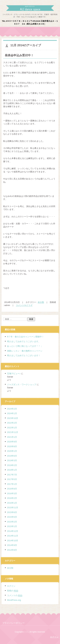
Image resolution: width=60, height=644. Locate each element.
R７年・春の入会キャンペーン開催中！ (25, 337)
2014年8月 (12, 550)
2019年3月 (12, 460)
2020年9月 (12, 442)
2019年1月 (12, 470)
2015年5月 (12, 517)
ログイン (11, 586)
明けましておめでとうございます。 (24, 341)
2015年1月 (12, 526)
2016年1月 (12, 503)
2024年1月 (12, 413)
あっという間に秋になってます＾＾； (25, 346)
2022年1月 (12, 428)
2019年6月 (12, 456)
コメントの (15, 596)
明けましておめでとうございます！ (24, 356)
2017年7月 (12, 475)
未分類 (41, 302)
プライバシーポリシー (13, 623)
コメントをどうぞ (24, 305)
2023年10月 (13, 418)
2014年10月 (13, 541)
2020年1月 (12, 451)
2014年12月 (13, 531)
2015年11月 (13, 508)
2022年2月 (12, 423)
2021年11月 (13, 432)
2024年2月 (12, 409)
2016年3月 (12, 493)
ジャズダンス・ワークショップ (22, 385)
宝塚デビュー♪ (14, 374)
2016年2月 (12, 498)
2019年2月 (12, 465)
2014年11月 (13, 536)
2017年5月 (12, 479)
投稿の (13, 591)
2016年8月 (12, 489)
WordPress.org (14, 600)
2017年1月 (12, 484)
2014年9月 (12, 545)
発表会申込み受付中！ (19, 55)
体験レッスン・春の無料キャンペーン (25, 351)
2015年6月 (12, 512)
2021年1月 (12, 437)
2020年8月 (12, 446)
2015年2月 (12, 522)
